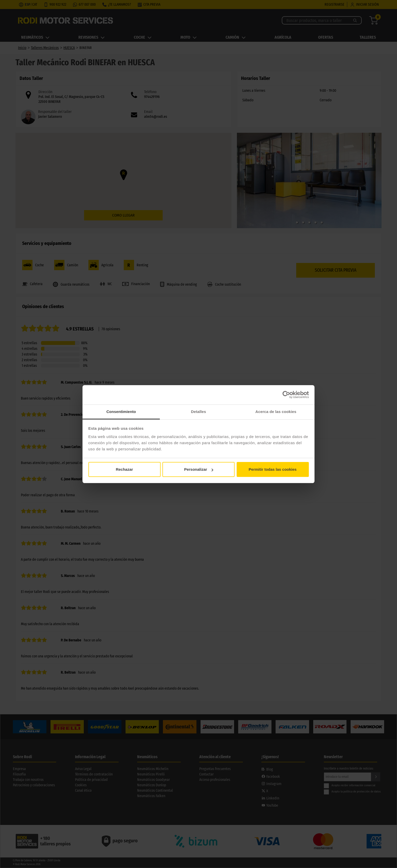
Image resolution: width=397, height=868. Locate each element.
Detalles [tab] (198, 412)
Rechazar (124, 469)
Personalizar (199, 469)
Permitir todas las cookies (273, 469)
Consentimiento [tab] (121, 412)
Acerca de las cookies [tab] (276, 412)
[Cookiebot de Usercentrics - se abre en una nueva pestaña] (286, 395)
